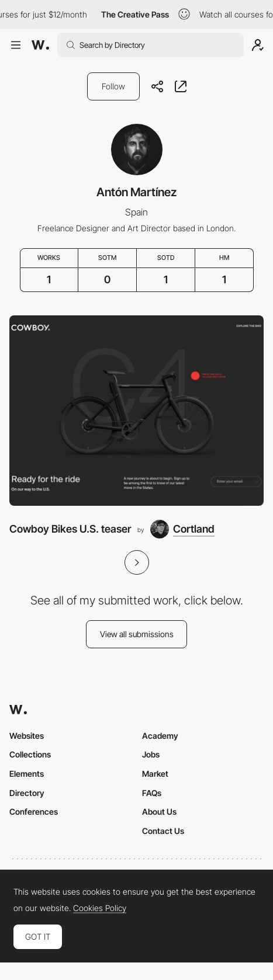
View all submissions (137, 634)
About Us (159, 812)
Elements (27, 774)
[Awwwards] (40, 45)
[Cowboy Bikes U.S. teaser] (136, 411)
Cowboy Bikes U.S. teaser (70, 529)
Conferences (34, 812)
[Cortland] (182, 529)
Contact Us (163, 831)
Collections (30, 754)
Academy (160, 736)
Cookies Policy (100, 908)
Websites (27, 736)
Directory (27, 793)
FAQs (152, 793)
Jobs (151, 754)
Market (155, 774)
